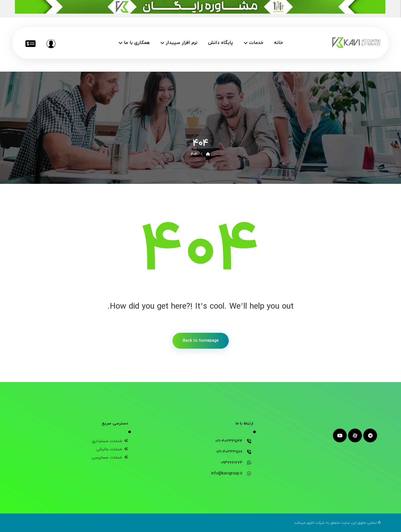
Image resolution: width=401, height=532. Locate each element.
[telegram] (370, 435)
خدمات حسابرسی (110, 458)
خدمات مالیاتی (112, 449)
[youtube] (340, 435)
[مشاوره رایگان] (51, 44)
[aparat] (355, 435)
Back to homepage (201, 341)
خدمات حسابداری (110, 441)
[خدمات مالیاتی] (30, 44)
